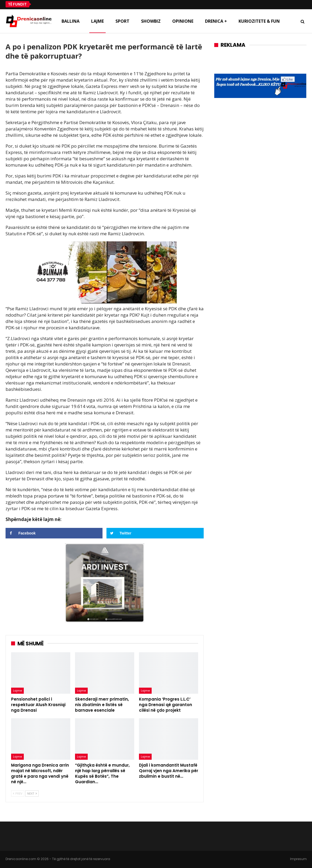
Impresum (298, 859)
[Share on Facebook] (54, 533)
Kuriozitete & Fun (259, 21)
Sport (122, 21)
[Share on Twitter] (155, 533)
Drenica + (216, 21)
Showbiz (151, 21)
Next (32, 793)
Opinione (183, 21)
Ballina (71, 21)
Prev (18, 793)
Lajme (97, 21)
